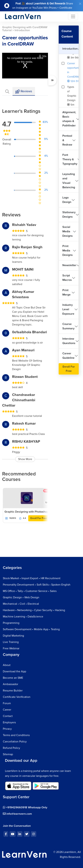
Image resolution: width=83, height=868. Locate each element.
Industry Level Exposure (68, 309)
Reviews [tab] (24, 91)
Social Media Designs (68, 231)
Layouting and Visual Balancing (69, 181)
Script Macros (67, 278)
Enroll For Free (39, 518)
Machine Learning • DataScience (23, 617)
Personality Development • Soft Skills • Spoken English (37, 585)
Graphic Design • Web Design (21, 597)
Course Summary (68, 326)
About (7, 665)
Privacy (7, 729)
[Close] (80, 4)
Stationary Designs (69, 215)
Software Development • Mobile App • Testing (31, 629)
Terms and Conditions (16, 735)
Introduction (70, 49)
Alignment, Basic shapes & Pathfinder (69, 119)
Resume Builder (13, 691)
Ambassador (10, 684)
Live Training (11, 642)
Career (7, 710)
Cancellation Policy (15, 742)
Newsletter (69, 265)
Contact (8, 716)
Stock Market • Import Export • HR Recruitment (32, 578)
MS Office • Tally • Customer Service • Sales (30, 591)
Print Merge (66, 292)
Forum (7, 703)
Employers (9, 722)
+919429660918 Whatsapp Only (25, 807)
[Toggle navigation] (73, 16)
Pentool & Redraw (67, 140)
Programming (11, 623)
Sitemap (8, 754)
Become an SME (13, 678)
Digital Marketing (13, 636)
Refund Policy (11, 748)
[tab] (7, 91)
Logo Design (67, 200)
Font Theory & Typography (70, 159)
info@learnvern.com (17, 814)
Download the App (14, 671)
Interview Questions (69, 341)
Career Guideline (68, 356)
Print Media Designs (68, 251)
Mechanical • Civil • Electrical (21, 604)
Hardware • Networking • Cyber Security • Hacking (34, 610)
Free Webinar (11, 648)
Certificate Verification (17, 697)
